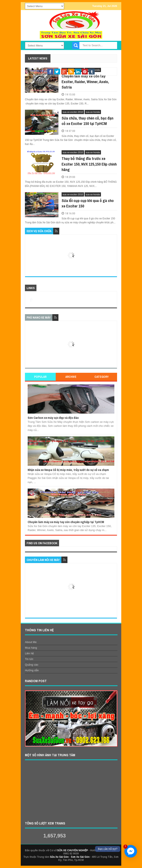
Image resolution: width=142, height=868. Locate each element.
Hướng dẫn (32, 670)
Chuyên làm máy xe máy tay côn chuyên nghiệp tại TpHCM (66, 522)
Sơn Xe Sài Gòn (80, 857)
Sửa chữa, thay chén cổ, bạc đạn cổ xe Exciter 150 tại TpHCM (87, 121)
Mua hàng (31, 648)
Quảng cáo (32, 665)
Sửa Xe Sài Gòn (59, 857)
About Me (31, 642)
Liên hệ (29, 653)
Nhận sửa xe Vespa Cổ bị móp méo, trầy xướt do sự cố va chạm (68, 470)
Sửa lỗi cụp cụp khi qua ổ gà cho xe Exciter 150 (88, 203)
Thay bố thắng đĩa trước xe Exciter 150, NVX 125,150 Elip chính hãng (89, 164)
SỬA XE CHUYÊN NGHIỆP (73, 850)
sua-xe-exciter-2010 (73, 112)
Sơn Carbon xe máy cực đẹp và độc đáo (53, 418)
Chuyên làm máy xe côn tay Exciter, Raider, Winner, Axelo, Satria (85, 82)
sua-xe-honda (93, 112)
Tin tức (29, 659)
